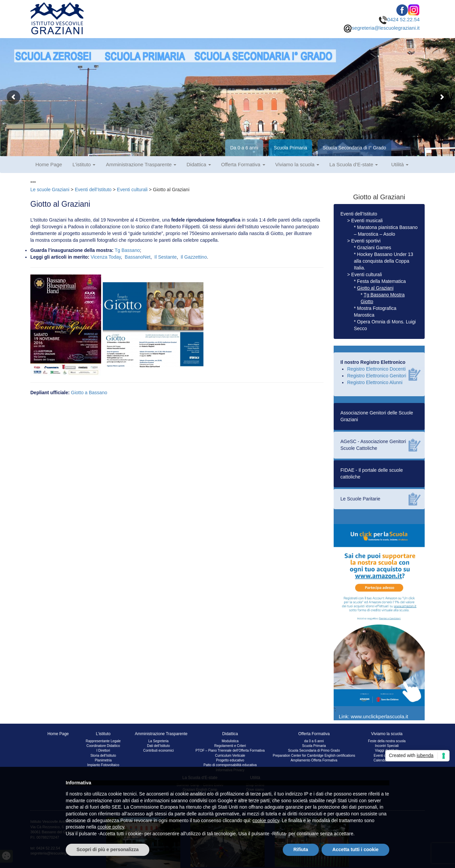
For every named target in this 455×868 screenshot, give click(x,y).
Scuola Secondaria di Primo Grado (314, 750)
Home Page (49, 164)
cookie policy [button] (266, 820)
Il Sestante (165, 257)
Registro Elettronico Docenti (376, 369)
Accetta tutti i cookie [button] (355, 849)
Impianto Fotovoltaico (103, 765)
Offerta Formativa (243, 164)
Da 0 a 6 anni (244, 148)
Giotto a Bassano (89, 393)
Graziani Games (374, 248)
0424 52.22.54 (399, 19)
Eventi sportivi (366, 241)
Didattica (199, 164)
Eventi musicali (367, 221)
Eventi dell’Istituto (93, 190)
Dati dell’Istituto (158, 746)
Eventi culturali (132, 190)
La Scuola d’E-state (354, 164)
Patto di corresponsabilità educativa (230, 765)
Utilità (400, 164)
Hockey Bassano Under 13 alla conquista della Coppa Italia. (384, 261)
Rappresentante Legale (103, 741)
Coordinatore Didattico (103, 746)
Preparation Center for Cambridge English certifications (314, 756)
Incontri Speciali (387, 746)
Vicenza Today (106, 257)
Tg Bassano (127, 250)
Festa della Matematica (381, 281)
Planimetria (103, 760)
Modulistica (230, 741)
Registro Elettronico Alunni (375, 382)
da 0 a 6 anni (314, 741)
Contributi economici (159, 750)
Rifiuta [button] (301, 849)
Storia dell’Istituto (103, 756)
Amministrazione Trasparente (141, 164)
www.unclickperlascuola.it (380, 716)
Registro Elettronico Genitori (377, 376)
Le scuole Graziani (50, 190)
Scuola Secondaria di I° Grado (354, 148)
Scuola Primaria (290, 148)
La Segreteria (158, 741)
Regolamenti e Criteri (230, 746)
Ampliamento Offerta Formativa (314, 760)
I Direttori (103, 750)
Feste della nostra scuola (387, 741)
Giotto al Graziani (375, 288)
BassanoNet (138, 257)
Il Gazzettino (194, 257)
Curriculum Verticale (230, 756)
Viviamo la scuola (297, 164)
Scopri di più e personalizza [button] (108, 849)
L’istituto (84, 164)
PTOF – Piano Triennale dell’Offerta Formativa (230, 750)
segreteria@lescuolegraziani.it (382, 28)
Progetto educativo (230, 760)
